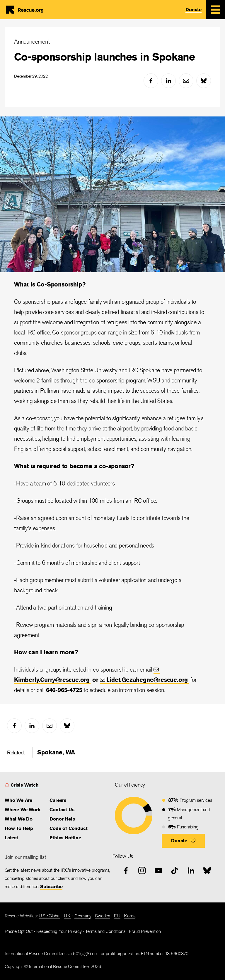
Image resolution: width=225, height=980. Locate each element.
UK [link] (67, 916)
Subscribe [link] (51, 887)
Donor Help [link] (62, 819)
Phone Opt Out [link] (19, 931)
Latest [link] (11, 838)
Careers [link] (58, 800)
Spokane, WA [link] (56, 752)
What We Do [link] (19, 819)
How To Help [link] (19, 828)
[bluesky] (204, 81)
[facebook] (151, 81)
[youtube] (158, 871)
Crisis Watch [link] (25, 785)
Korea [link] (130, 916)
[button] (183, 841)
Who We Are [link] (18, 800)
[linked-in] (168, 81)
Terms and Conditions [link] (105, 931)
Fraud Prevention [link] (145, 931)
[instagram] (142, 871)
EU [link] (117, 916)
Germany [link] (83, 916)
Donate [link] (194, 10)
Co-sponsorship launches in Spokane (104, 57)
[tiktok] (175, 871)
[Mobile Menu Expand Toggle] (216, 10)
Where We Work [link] (22, 810)
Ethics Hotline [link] (65, 838)
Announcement (32, 41)
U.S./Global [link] (50, 916)
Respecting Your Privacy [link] (59, 931)
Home (27, 10)
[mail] (186, 81)
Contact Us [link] (62, 810)
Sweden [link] (103, 916)
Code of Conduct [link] (68, 828)
